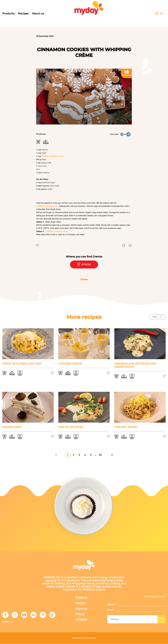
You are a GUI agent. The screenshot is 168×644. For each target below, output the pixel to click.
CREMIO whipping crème (53, 156)
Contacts (81, 619)
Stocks (84, 264)
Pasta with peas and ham (22, 364)
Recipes (23, 13)
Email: (111, 610)
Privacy (80, 614)
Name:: (111, 605)
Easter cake (12, 427)
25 (100, 455)
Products (8, 13)
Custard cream (70, 364)
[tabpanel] (84, 97)
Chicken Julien (126, 427)
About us (38, 13)
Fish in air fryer (71, 427)
